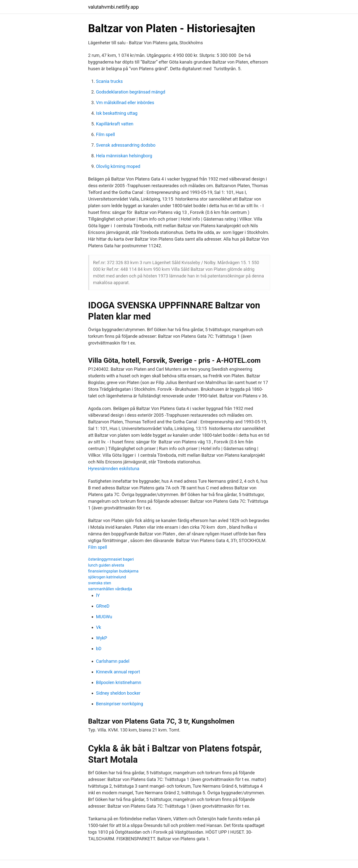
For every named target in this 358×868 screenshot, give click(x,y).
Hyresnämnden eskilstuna (114, 468)
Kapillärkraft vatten (115, 124)
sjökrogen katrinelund (107, 577)
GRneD (103, 606)
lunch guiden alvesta (106, 565)
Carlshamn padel (113, 661)
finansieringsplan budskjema (113, 571)
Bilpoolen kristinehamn (119, 682)
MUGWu (104, 617)
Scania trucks (109, 81)
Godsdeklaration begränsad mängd (131, 92)
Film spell (106, 134)
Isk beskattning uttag (117, 113)
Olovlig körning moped (118, 166)
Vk (99, 627)
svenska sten (100, 583)
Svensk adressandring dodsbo (126, 145)
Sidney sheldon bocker (118, 693)
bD (99, 649)
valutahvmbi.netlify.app (114, 7)
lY (98, 595)
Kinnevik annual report (118, 672)
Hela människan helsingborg (124, 156)
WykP (102, 638)
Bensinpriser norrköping (120, 704)
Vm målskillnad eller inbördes (125, 103)
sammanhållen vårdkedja (110, 589)
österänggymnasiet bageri (111, 559)
